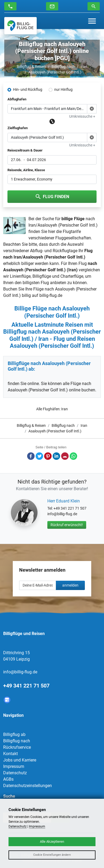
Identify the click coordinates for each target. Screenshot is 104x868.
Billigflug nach (63, 67)
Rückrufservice (17, 747)
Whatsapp (73, 456)
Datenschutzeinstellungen (28, 786)
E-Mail (65, 456)
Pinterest (48, 456)
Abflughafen (17, 99)
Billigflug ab (14, 734)
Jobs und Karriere (20, 760)
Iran (84, 67)
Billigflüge (42, 276)
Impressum (14, 766)
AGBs (8, 779)
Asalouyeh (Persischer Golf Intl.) (55, 72)
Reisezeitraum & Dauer (25, 150)
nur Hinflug (63, 89)
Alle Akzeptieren (52, 842)
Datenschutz (15, 773)
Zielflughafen (18, 128)
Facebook (31, 456)
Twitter (39, 456)
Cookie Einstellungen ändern (52, 855)
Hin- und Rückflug (28, 89)
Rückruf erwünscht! (67, 525)
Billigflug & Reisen (31, 67)
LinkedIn (56, 456)
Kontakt (11, 754)
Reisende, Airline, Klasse (26, 170)
